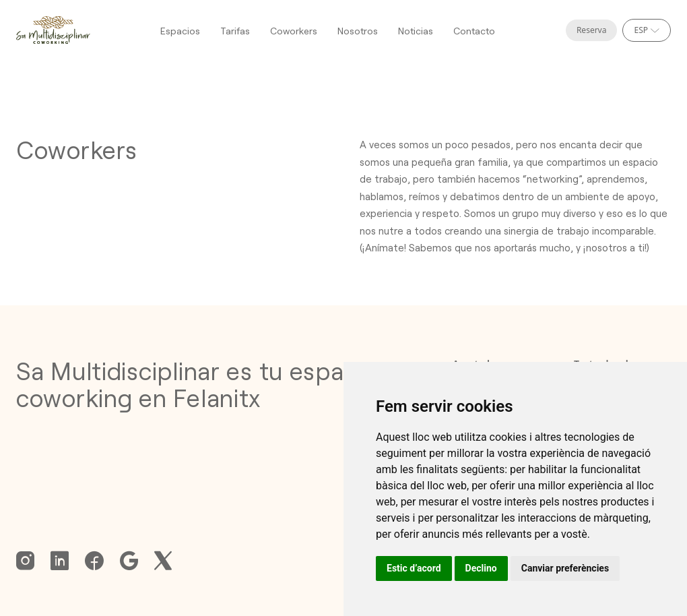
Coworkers (294, 31)
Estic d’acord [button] (414, 568)
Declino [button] (481, 568)
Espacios (180, 31)
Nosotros (358, 31)
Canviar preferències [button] (565, 568)
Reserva (592, 30)
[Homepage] (53, 30)
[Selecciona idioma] (647, 30)
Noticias (416, 31)
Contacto (474, 31)
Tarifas (235, 31)
